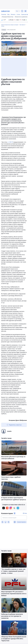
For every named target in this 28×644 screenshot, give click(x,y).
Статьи (18, 14)
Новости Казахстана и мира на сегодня (10, 25)
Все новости (22, 25)
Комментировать (22, 522)
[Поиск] (22, 11)
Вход (26, 513)
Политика (4, 14)
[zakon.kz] (5, 11)
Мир (8, 14)
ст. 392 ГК (10, 142)
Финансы (13, 14)
